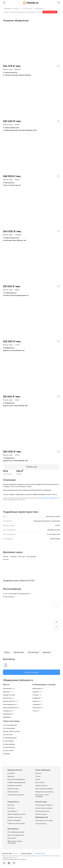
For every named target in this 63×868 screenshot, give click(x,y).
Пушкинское (7, 713)
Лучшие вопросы (41, 813)
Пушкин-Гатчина (9, 694)
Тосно (35, 710)
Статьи (38, 775)
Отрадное (36, 703)
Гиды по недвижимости (16, 834)
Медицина (47, 651)
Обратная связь (13, 791)
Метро (7, 651)
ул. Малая (6, 753)
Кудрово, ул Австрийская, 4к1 (14, 350)
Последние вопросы (42, 810)
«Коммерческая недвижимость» (49, 497)
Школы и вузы (19, 651)
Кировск (36, 700)
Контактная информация (16, 778)
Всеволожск (37, 688)
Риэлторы (11, 804)
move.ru (16, 853)
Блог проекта (40, 782)
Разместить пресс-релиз (16, 822)
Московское (10, 596)
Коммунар (36, 697)
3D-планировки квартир (16, 831)
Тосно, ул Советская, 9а (12, 185)
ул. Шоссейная (8, 740)
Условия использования (16, 794)
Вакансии (11, 775)
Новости (38, 772)
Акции (38, 778)
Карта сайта (12, 837)
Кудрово (36, 691)
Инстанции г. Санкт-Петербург (42, 795)
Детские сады (33, 651)
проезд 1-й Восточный (11, 730)
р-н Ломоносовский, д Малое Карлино (17, 75)
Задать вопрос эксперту (44, 807)
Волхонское (7, 697)
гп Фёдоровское (39, 9)
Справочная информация (16, 782)
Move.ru (6, 857)
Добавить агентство (15, 816)
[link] (12, 9)
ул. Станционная (9, 727)
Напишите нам (40, 853)
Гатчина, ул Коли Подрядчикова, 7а (16, 295)
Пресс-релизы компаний (44, 788)
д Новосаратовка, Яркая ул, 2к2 (15, 240)
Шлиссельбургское (10, 707)
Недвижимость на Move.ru (12, 9)
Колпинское (7, 710)
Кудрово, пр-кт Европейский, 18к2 (15, 406)
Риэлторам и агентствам (44, 820)
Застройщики (12, 810)
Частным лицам (41, 823)
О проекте (11, 772)
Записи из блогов (41, 785)
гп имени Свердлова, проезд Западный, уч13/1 (20, 130)
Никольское (37, 707)
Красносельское (9, 700)
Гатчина (35, 694)
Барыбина (7, 716)
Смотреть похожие (31, 671)
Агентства (11, 807)
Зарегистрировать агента (17, 813)
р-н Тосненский (27, 9)
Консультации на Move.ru (44, 804)
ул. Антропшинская (10, 724)
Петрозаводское (9, 703)
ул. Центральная (9, 743)
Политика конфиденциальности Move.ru (14, 858)
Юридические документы (44, 791)
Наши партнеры (13, 788)
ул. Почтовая (8, 734)
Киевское (6, 691)
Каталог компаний (14, 819)
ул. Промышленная (10, 737)
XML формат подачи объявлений (15, 841)
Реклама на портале (15, 785)
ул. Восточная (8, 750)
